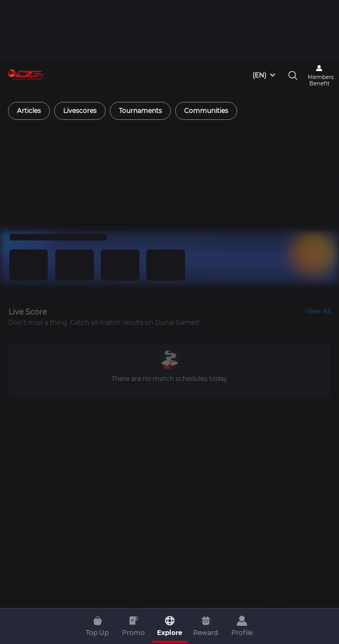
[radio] (29, 51)
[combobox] (265, 16)
